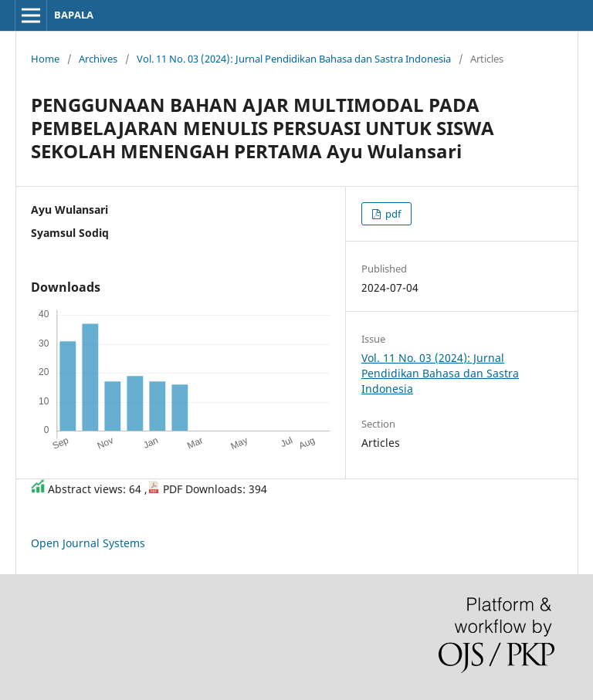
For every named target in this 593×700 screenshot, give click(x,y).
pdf (392, 214)
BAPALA (74, 15)
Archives (98, 59)
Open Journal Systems (88, 543)
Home (45, 59)
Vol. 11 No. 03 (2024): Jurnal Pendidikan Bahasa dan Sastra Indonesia (294, 59)
